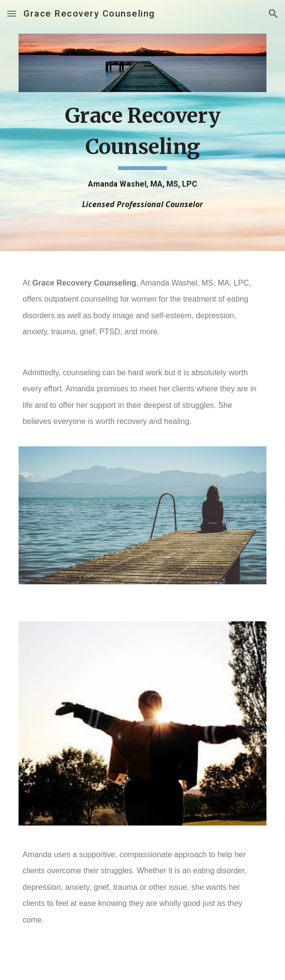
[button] (12, 13)
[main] (142, 155)
